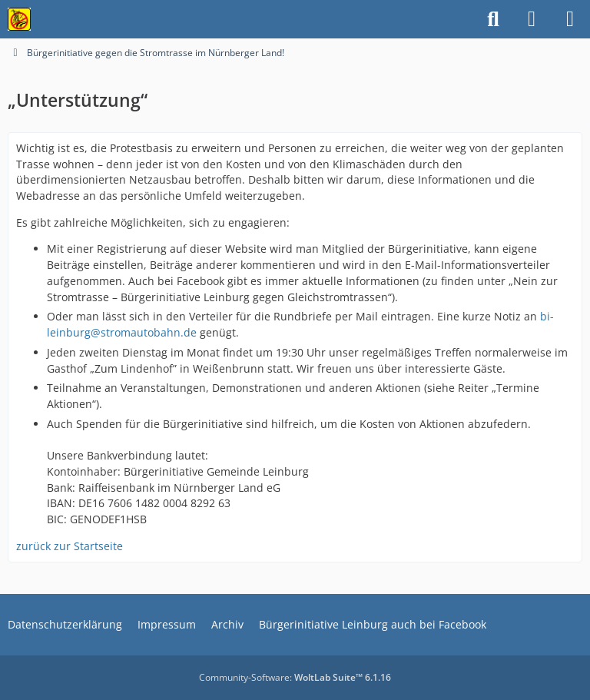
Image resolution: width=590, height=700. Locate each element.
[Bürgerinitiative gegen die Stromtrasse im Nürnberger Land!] (19, 19)
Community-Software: (295, 677)
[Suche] (493, 19)
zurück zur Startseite (70, 546)
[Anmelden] (532, 19)
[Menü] (570, 19)
